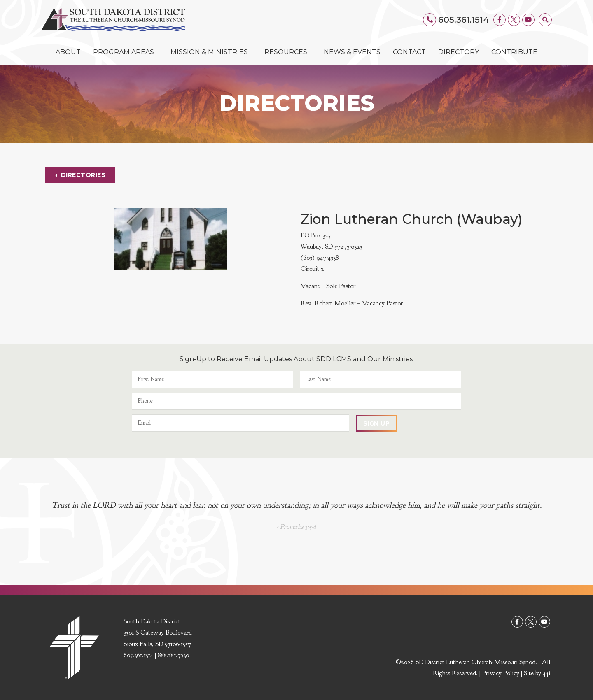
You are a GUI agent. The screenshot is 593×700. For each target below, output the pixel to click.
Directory (459, 52)
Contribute (514, 52)
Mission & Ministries (211, 52)
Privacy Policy (501, 674)
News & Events (352, 52)
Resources (288, 52)
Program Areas (126, 52)
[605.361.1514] (430, 20)
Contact (409, 52)
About (68, 52)
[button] (545, 20)
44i (546, 674)
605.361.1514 (464, 20)
